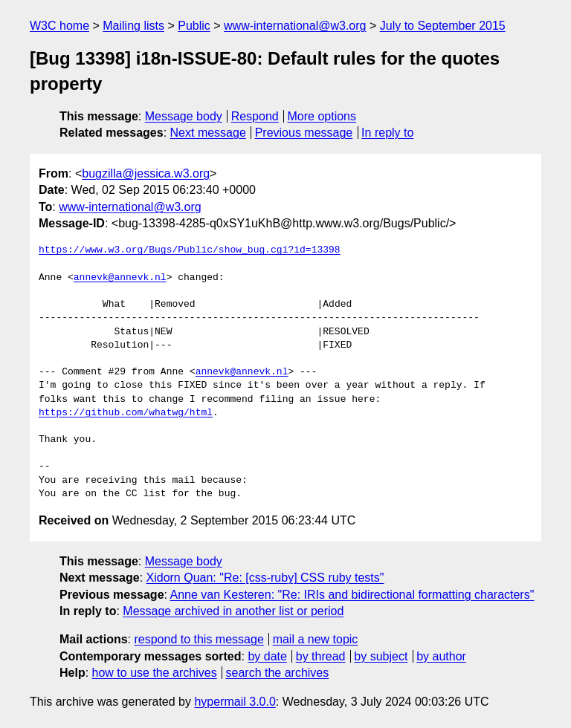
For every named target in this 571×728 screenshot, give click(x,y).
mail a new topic (316, 639)
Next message (208, 133)
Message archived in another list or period (233, 611)
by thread (321, 656)
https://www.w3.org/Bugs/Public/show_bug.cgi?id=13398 (190, 250)
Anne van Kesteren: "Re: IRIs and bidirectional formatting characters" (352, 595)
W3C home (59, 26)
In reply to (387, 133)
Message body (184, 116)
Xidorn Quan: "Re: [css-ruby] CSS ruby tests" (265, 578)
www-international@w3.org (295, 26)
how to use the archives (155, 673)
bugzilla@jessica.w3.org (146, 173)
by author (441, 656)
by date (267, 656)
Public (194, 26)
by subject (381, 656)
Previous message (304, 133)
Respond (255, 116)
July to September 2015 (443, 26)
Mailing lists (133, 26)
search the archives (278, 673)
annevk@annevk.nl (120, 278)
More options (322, 116)
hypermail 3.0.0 (235, 702)
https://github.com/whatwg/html (126, 413)
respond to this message (199, 639)
